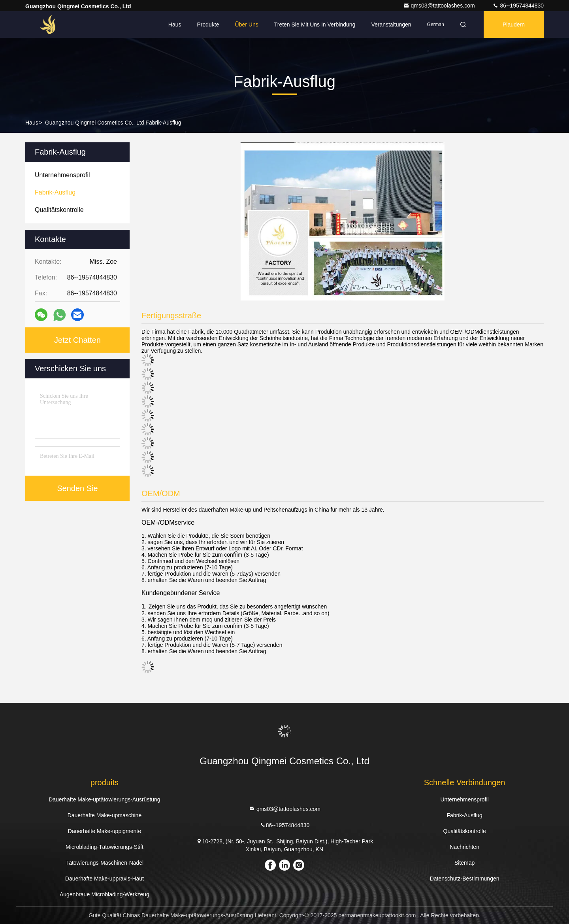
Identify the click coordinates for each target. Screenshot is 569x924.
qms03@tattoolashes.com (440, 6)
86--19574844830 (518, 6)
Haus (175, 25)
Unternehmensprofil (465, 799)
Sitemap (464, 863)
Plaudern (514, 25)
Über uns (247, 25)
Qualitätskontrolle (465, 831)
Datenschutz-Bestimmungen (465, 879)
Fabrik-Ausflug (464, 815)
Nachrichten (464, 847)
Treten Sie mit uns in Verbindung (315, 25)
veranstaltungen (391, 25)
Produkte (208, 25)
